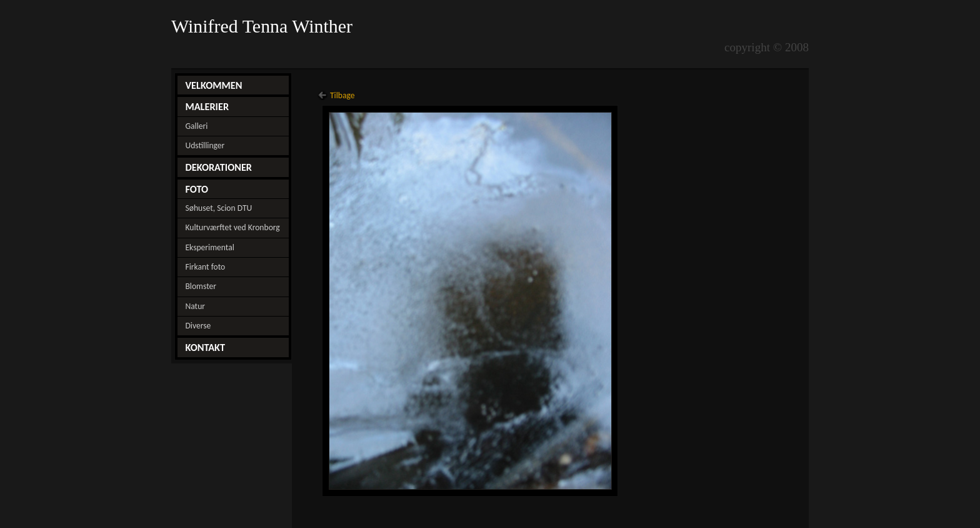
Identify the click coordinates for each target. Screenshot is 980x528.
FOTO (197, 189)
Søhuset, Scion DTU (218, 208)
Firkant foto (205, 267)
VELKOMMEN (213, 85)
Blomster (201, 286)
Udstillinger (205, 145)
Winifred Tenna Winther (264, 26)
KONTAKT (205, 347)
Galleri (196, 126)
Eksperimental (209, 247)
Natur (195, 306)
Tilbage (342, 95)
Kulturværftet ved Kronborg (232, 227)
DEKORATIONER (218, 167)
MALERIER (207, 106)
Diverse (198, 326)
